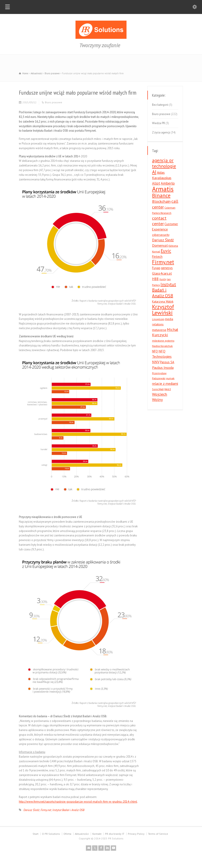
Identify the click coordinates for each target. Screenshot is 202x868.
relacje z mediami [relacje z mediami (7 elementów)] (165, 383)
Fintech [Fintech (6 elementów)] (157, 257)
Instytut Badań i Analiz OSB (68, 810)
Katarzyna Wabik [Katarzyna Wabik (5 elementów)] (163, 301)
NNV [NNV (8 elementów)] (156, 362)
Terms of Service (158, 834)
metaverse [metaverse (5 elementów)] (159, 330)
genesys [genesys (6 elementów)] (167, 268)
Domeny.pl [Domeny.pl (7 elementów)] (160, 245)
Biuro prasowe (53, 102)
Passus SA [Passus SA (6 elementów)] (167, 362)
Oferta (67, 834)
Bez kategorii (160, 105)
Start (36, 834)
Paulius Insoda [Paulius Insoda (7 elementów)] (163, 368)
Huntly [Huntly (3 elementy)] (163, 279)
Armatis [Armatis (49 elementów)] (163, 189)
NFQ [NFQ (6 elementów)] (155, 351)
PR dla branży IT (115, 834)
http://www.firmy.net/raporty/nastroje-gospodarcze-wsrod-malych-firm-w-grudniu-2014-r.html (78, 802)
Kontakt (97, 834)
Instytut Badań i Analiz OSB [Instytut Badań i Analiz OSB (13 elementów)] (164, 290)
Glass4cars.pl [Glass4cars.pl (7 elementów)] (162, 273)
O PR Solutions (51, 834)
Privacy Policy (136, 834)
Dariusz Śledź (32, 810)
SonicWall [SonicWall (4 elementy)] (158, 389)
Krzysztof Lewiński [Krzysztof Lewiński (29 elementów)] (163, 310)
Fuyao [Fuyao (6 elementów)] (156, 268)
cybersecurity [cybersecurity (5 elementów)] (161, 235)
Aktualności (82, 834)
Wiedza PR (158, 123)
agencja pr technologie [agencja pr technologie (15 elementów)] (164, 163)
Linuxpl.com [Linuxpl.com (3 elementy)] (158, 319)
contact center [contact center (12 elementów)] (159, 221)
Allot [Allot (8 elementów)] (156, 183)
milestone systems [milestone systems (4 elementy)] (163, 340)
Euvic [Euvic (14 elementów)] (166, 251)
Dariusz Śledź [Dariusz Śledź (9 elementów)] (163, 240)
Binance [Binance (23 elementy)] (161, 195)
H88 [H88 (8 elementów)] (155, 279)
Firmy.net (46, 810)
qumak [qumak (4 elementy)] (170, 378)
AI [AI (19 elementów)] (154, 172)
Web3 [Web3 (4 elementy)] (168, 389)
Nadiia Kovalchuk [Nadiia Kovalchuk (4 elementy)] (162, 346)
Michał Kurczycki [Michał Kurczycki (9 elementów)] (165, 332)
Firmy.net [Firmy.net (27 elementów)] (163, 262)
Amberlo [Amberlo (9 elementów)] (168, 183)
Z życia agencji (161, 132)
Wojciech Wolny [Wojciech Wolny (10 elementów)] (160, 397)
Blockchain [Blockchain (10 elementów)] (161, 201)
